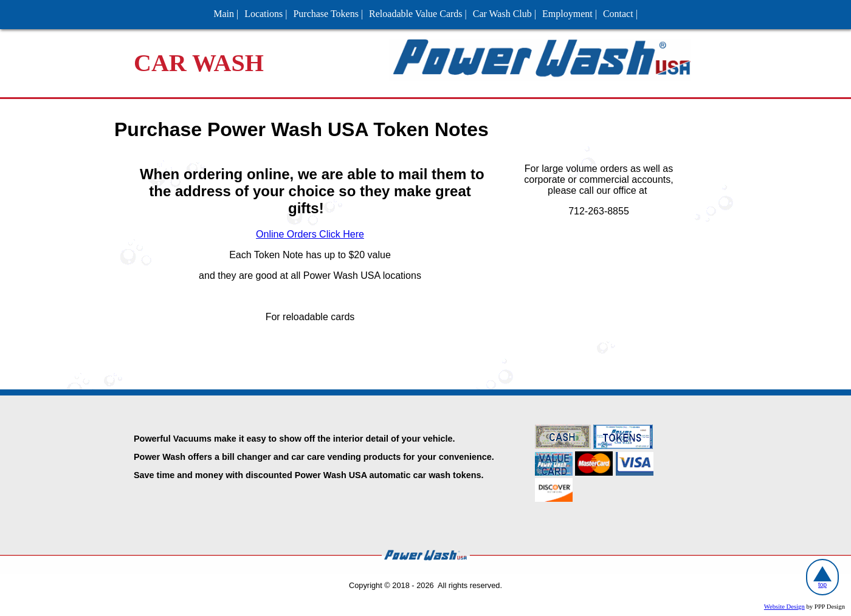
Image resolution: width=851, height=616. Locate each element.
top (822, 577)
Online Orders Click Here (310, 234)
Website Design (784, 607)
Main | (226, 14)
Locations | (266, 14)
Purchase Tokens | (328, 14)
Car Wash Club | (505, 14)
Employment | (570, 14)
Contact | (620, 14)
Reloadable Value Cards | (418, 14)
